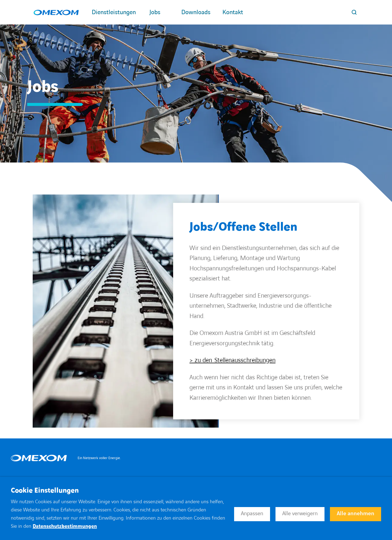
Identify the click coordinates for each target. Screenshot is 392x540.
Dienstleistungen (114, 12)
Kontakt (233, 12)
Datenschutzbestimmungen (65, 526)
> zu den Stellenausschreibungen (232, 360)
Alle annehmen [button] (356, 514)
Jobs (159, 12)
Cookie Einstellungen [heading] (45, 491)
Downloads (199, 12)
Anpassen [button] (252, 514)
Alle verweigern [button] (300, 514)
